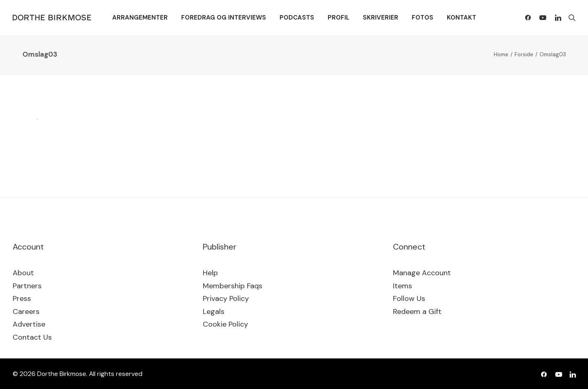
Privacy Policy (226, 298)
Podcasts (297, 18)
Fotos (423, 18)
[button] (530, 18)
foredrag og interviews (224, 18)
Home (501, 54)
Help (210, 273)
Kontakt (462, 18)
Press (22, 298)
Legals (214, 312)
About (23, 273)
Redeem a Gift (417, 312)
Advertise (29, 324)
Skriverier (381, 18)
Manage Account (422, 273)
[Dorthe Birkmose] (53, 18)
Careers (26, 312)
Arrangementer (140, 18)
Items (403, 286)
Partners (27, 286)
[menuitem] (140, 18)
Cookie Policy (225, 324)
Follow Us (409, 298)
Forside (524, 54)
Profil (338, 18)
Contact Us (32, 337)
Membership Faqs (233, 286)
